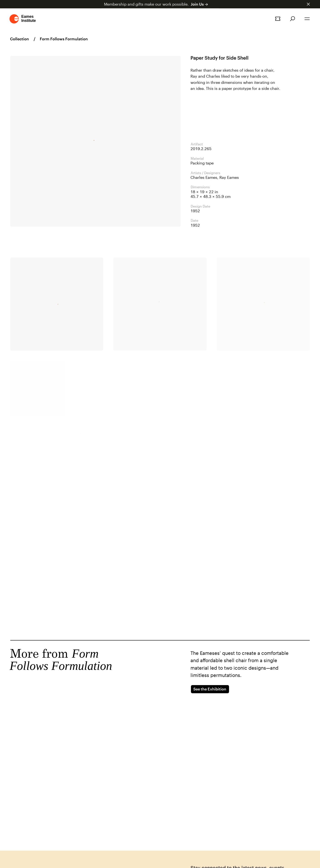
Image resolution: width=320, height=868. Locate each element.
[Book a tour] (278, 19)
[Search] (292, 19)
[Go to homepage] (23, 19)
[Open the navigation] (307, 19)
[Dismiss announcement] (308, 4)
